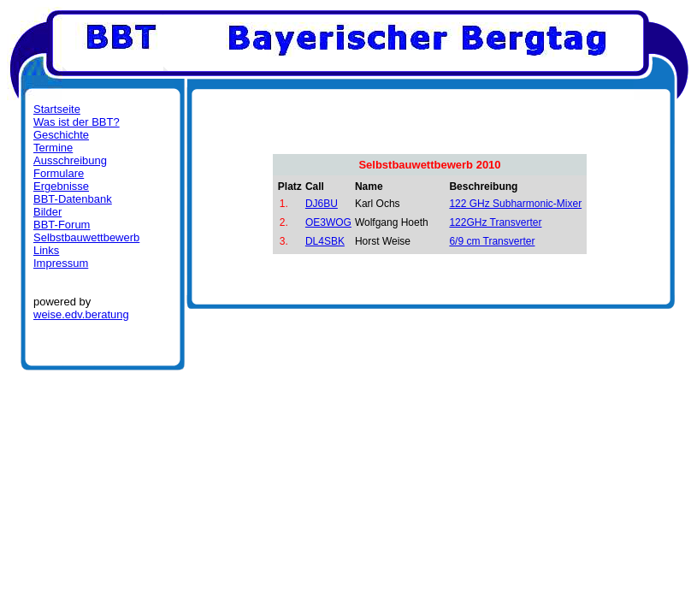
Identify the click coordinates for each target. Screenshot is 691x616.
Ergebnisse (61, 186)
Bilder (47, 212)
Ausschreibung (70, 160)
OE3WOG (328, 222)
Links (46, 250)
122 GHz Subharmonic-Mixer (515, 204)
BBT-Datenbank (73, 199)
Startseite (57, 109)
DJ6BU (322, 204)
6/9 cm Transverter (492, 241)
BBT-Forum (62, 225)
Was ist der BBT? (77, 122)
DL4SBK (325, 241)
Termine (53, 148)
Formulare (59, 173)
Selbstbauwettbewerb (86, 237)
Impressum (61, 263)
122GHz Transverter (495, 222)
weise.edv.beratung (81, 314)
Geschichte (61, 135)
